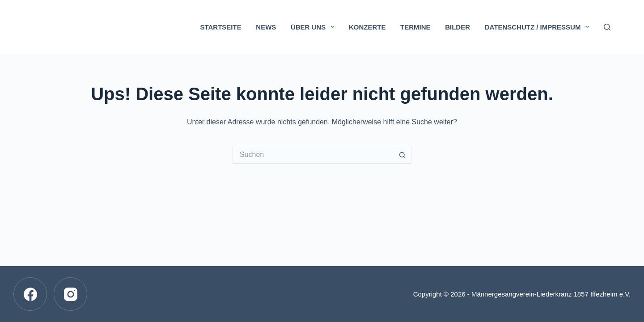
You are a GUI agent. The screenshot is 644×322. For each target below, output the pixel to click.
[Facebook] (30, 294)
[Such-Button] (402, 155)
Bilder (458, 27)
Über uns (314, 27)
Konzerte (367, 27)
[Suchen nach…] (313, 155)
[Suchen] (607, 27)
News (266, 27)
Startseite (220, 27)
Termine (415, 27)
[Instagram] (70, 294)
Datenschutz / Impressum (539, 27)
